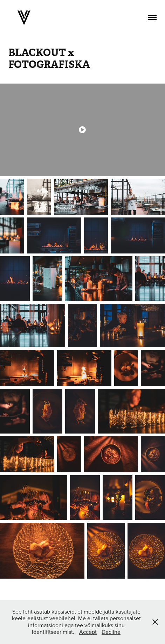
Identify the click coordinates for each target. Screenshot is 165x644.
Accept (88, 632)
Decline (111, 632)
